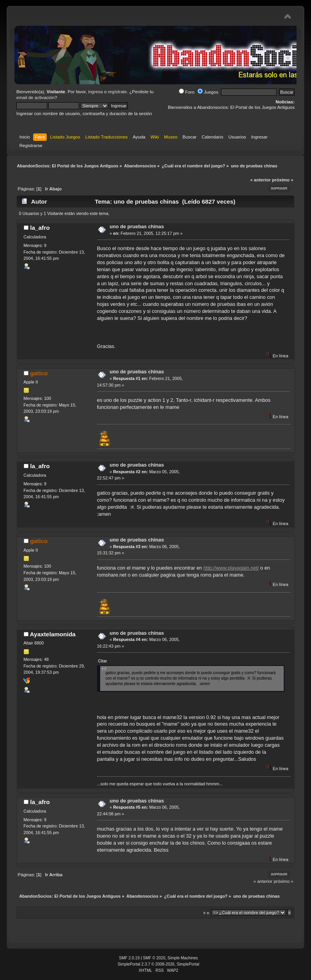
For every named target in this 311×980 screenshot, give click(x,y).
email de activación (35, 98)
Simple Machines (183, 958)
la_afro (40, 228)
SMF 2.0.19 (129, 958)
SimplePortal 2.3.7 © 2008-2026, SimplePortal (159, 964)
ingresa (95, 92)
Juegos (208, 92)
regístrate (118, 92)
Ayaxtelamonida (53, 634)
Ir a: (207, 913)
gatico (39, 373)
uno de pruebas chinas (137, 226)
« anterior (260, 180)
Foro (187, 92)
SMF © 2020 (154, 958)
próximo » (283, 180)
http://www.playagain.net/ (231, 568)
